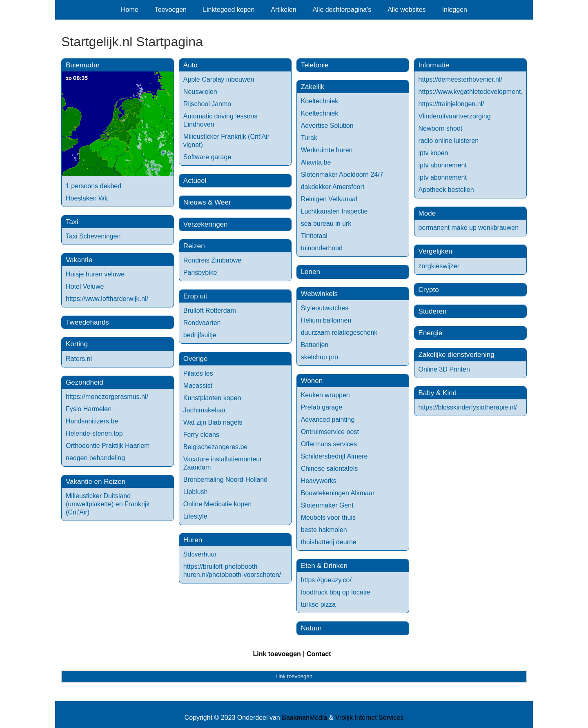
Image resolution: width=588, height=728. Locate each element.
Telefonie (315, 65)
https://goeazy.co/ (326, 580)
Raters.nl (79, 359)
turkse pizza (318, 604)
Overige (196, 359)
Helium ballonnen (326, 320)
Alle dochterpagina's (342, 10)
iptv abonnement (443, 165)
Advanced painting (328, 420)
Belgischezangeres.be (215, 447)
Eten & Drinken (324, 566)
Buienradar (83, 65)
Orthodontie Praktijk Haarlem (108, 446)
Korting (77, 344)
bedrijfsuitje (200, 335)
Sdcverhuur (200, 554)
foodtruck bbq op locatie (336, 592)
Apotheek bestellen (446, 190)
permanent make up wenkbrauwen (469, 228)
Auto (190, 65)
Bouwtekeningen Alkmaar (338, 493)
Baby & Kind (438, 393)
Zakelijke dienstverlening (457, 355)
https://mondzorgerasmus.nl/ (107, 397)
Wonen (312, 381)
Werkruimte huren (327, 150)
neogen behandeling (95, 458)
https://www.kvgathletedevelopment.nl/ (474, 92)
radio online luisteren (449, 141)
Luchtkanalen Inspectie (334, 211)
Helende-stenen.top (94, 433)
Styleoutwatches (325, 308)
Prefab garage (322, 407)
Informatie (434, 65)
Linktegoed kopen (229, 10)
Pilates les (198, 373)
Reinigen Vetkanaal (329, 199)
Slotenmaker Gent (327, 505)
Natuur (311, 628)
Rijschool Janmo (207, 104)
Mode (427, 213)
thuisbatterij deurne (329, 542)
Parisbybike (200, 273)
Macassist (198, 386)
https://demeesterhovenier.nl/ (460, 79)
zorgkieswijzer (439, 266)
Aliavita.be (316, 162)
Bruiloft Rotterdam (210, 311)
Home (130, 10)
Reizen (194, 246)
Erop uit (195, 296)
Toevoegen (171, 10)
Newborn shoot (441, 128)
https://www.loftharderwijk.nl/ (107, 299)
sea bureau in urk (326, 224)
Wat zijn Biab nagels (213, 422)
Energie (431, 333)
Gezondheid (85, 382)
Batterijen (315, 345)
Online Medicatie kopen (217, 504)
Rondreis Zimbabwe (212, 260)
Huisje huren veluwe (95, 274)
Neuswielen (200, 92)
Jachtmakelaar (205, 410)
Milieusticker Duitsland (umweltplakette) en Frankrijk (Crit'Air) (108, 504)
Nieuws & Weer (207, 202)
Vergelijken (435, 251)
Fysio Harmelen (89, 409)
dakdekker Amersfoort (333, 187)
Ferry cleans (201, 435)
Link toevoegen (277, 654)
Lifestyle (195, 516)
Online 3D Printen (444, 369)
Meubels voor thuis (328, 518)
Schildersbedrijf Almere (334, 456)
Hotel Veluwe (85, 286)
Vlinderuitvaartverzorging (455, 116)
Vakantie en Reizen (96, 482)
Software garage (207, 157)
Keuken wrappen (325, 395)
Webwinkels (319, 294)
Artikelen (283, 10)
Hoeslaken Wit (87, 198)
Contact (319, 654)
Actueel (195, 181)
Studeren (433, 311)
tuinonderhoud (322, 248)
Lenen (311, 272)
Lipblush (196, 492)
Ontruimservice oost (330, 432)
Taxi (72, 222)
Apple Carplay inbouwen (219, 79)
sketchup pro (320, 357)
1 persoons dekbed (94, 186)
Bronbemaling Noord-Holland (225, 480)
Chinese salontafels (330, 469)
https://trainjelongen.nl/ (451, 104)
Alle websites (406, 10)
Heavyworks (319, 481)
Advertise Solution (327, 126)
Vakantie (79, 260)
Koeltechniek (320, 101)
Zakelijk (313, 87)
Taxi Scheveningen (93, 236)
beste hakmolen (324, 530)
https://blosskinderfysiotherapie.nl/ (468, 407)
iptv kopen (433, 153)
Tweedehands (87, 322)
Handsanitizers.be (92, 421)
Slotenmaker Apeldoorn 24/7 (342, 175)
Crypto (429, 290)
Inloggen (455, 10)
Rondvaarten (202, 323)
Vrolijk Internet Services (369, 718)
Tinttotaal (314, 236)
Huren (193, 540)
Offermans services (329, 444)
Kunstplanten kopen (212, 398)
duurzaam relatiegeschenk (339, 333)
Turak (309, 138)
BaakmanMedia (304, 718)
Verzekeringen (206, 224)
